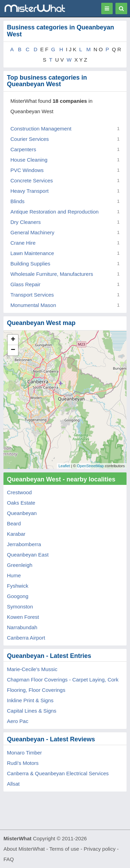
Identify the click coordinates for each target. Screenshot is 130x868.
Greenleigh (20, 565)
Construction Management (41, 129)
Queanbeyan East (28, 555)
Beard (14, 523)
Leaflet (64, 466)
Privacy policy (100, 849)
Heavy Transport (29, 191)
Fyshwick (18, 586)
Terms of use (64, 849)
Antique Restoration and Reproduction (54, 212)
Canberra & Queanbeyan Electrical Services (58, 773)
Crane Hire (23, 243)
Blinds (18, 201)
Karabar (16, 534)
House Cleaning (29, 160)
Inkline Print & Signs (30, 700)
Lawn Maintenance (32, 253)
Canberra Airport (26, 638)
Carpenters (23, 149)
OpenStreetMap (90, 466)
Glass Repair (25, 284)
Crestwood (19, 492)
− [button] (13, 350)
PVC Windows (27, 170)
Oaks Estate (21, 503)
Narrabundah (22, 627)
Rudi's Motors (23, 763)
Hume (14, 575)
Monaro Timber (24, 753)
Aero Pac (18, 721)
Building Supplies (30, 264)
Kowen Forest (23, 617)
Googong (18, 596)
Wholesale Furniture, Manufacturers (52, 274)
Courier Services (30, 139)
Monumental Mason (33, 305)
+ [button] (13, 340)
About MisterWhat (24, 849)
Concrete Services (32, 180)
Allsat (13, 784)
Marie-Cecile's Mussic (32, 669)
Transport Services (32, 295)
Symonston (20, 607)
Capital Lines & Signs (32, 711)
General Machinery (32, 232)
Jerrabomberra (24, 544)
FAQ (9, 859)
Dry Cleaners (26, 222)
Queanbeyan (22, 513)
